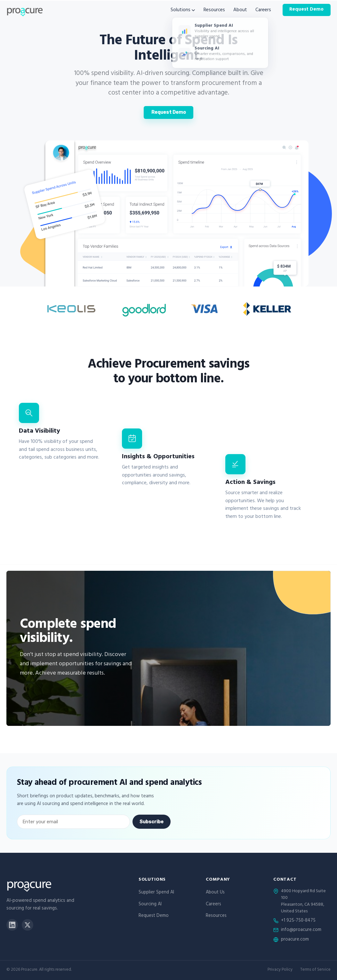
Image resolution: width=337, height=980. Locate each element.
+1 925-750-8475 (298, 921)
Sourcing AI (150, 905)
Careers (263, 10)
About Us (215, 893)
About (240, 10)
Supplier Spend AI (156, 893)
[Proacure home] (24, 10)
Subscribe (152, 822)
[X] (28, 925)
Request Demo (306, 10)
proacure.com (295, 940)
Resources (214, 10)
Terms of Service (315, 970)
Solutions (183, 10)
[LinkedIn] (12, 925)
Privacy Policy (280, 970)
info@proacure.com (301, 930)
